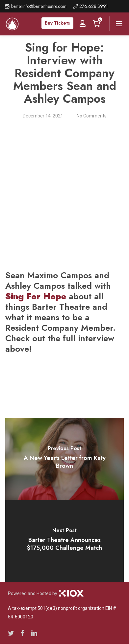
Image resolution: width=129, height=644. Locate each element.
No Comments (92, 116)
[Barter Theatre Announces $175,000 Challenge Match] (65, 541)
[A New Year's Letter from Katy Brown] (65, 459)
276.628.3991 (94, 6)
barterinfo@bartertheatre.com (39, 6)
